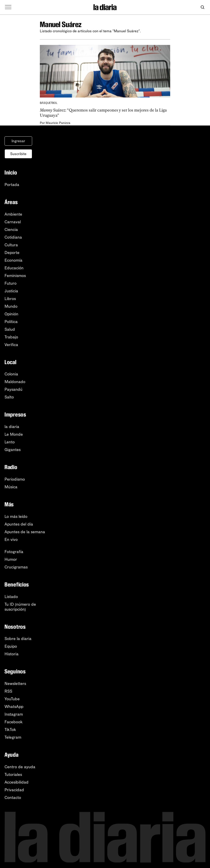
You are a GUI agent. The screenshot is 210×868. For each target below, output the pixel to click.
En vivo (11, 540)
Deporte (12, 253)
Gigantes (13, 450)
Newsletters (15, 684)
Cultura (11, 245)
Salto (9, 397)
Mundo (11, 306)
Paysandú (13, 389)
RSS (8, 691)
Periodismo (15, 479)
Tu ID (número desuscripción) (20, 607)
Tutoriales (13, 775)
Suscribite (18, 154)
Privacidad (14, 790)
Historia (12, 654)
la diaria (12, 427)
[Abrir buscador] (202, 7)
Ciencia (11, 230)
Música (11, 487)
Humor (11, 559)
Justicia (11, 291)
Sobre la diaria (18, 639)
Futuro (11, 283)
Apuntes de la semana (25, 532)
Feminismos (15, 276)
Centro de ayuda (20, 767)
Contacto (13, 798)
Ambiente (13, 214)
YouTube (12, 699)
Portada (12, 185)
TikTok (10, 730)
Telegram (13, 737)
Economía (13, 260)
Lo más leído (16, 517)
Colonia (11, 374)
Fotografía (14, 552)
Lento (10, 442)
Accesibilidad (17, 782)
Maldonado (15, 382)
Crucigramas (16, 567)
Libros (10, 299)
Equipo (11, 646)
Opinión (11, 314)
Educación (14, 268)
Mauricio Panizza (58, 123)
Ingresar (18, 141)
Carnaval (13, 222)
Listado (11, 597)
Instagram (14, 714)
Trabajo (11, 337)
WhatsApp (14, 707)
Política (11, 322)
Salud (10, 329)
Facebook (14, 722)
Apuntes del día (19, 524)
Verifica (11, 345)
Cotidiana (13, 237)
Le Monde (14, 434)
